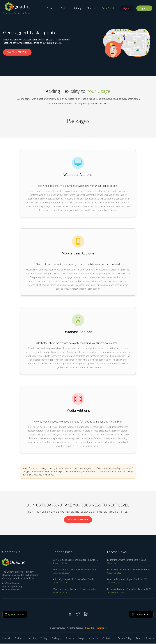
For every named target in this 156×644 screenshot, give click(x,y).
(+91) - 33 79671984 (11, 590)
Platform (15, 615)
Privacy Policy (125, 639)
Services (70, 639)
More (91, 9)
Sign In (126, 9)
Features (19, 639)
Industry (32, 639)
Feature (64, 9)
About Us (93, 639)
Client (141, 615)
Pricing (77, 9)
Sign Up (144, 9)
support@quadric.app (12, 587)
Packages (56, 639)
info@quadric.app (11, 583)
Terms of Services (145, 639)
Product (50, 9)
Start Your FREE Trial (18, 52)
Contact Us (108, 639)
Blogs (81, 639)
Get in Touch (108, 9)
